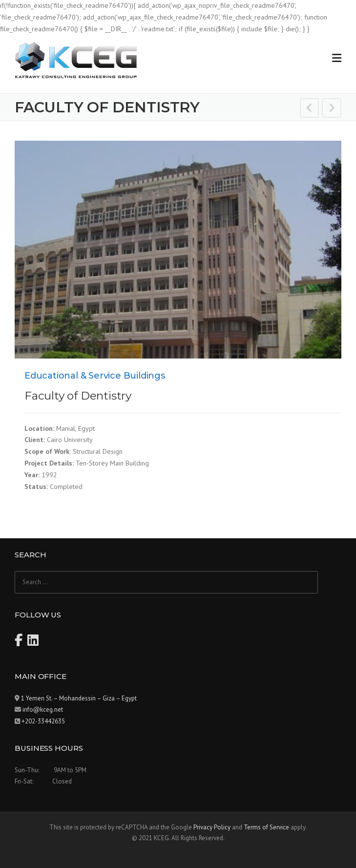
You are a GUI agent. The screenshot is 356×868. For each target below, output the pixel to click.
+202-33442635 (43, 721)
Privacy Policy (212, 827)
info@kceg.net (43, 709)
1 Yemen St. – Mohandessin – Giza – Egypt (79, 698)
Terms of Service (266, 827)
